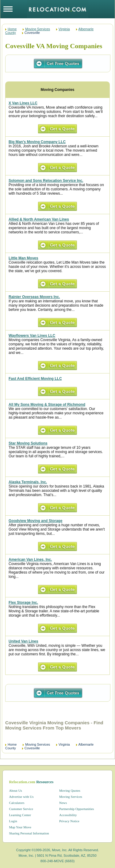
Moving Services (38, 29)
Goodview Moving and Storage (35, 521)
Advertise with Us (21, 797)
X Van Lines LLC (23, 103)
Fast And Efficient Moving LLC (35, 379)
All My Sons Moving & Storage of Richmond (47, 405)
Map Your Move (20, 827)
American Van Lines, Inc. (30, 560)
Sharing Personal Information (29, 833)
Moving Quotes (70, 791)
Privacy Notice (69, 821)
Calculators (17, 803)
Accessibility (68, 815)
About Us (15, 791)
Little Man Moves (23, 258)
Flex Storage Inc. (23, 603)
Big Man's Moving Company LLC (37, 142)
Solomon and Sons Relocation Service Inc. (46, 181)
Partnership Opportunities (77, 809)
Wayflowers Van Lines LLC (32, 336)
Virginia (64, 29)
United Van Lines (23, 641)
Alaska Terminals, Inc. (28, 482)
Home (12, 29)
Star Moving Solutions (28, 443)
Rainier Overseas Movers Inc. (34, 297)
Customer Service (21, 809)
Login (13, 821)
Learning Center (20, 815)
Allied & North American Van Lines (39, 219)
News (63, 803)
